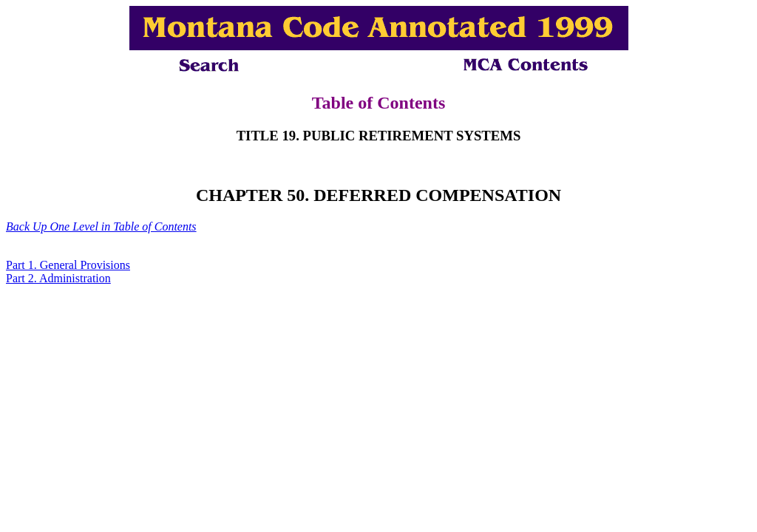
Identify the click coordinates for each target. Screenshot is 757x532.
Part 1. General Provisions (68, 265)
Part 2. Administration (58, 278)
